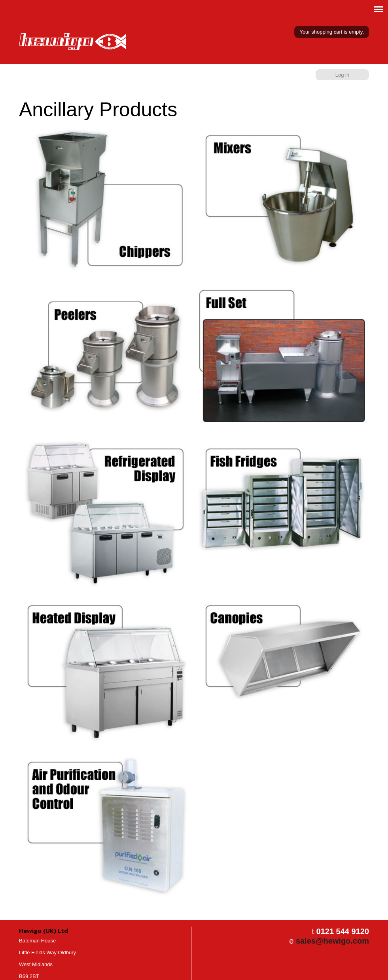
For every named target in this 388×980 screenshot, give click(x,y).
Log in (342, 75)
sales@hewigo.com (332, 941)
